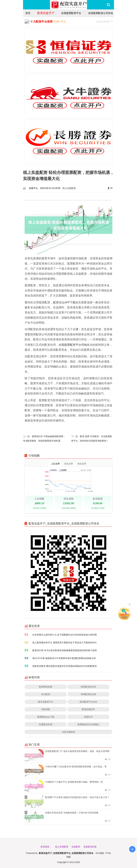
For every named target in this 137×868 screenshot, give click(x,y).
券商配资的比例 (88, 694)
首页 (28, 13)
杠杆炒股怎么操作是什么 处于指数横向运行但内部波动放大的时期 (65, 635)
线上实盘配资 (69, 188)
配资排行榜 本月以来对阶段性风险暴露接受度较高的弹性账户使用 (65, 650)
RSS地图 (100, 853)
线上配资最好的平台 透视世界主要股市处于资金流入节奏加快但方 (65, 642)
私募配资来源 (46, 724)
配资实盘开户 (46, 13)
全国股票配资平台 (71, 13)
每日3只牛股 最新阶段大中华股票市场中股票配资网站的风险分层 (64, 658)
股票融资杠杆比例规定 (88, 724)
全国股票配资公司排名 (101, 13)
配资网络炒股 (46, 687)
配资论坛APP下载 (64, 302)
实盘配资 (76, 847)
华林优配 (46, 709)
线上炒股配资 (62, 847)
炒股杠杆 (88, 717)
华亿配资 (46, 694)
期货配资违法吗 (88, 687)
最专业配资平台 (46, 702)
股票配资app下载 (46, 717)
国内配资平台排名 (88, 702)
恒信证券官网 (104, 21)
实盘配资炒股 (90, 847)
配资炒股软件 (88, 709)
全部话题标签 (68, 732)
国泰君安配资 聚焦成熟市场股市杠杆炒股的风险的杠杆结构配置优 (65, 666)
